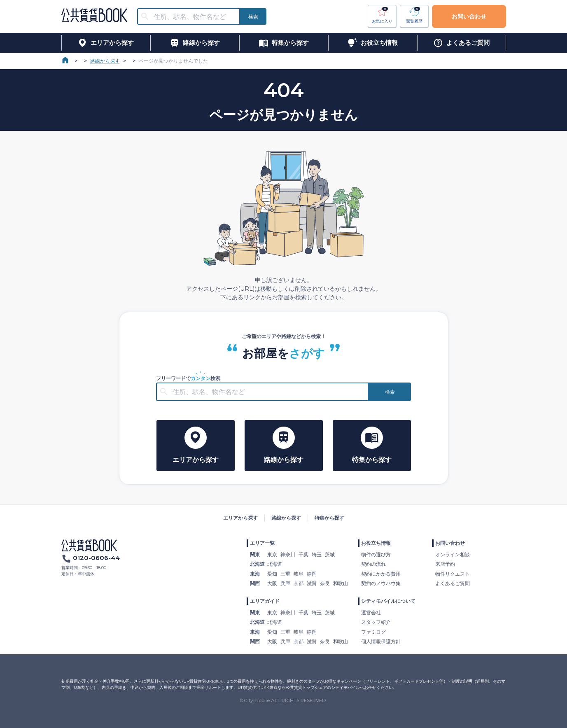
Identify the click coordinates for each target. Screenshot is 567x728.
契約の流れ (373, 564)
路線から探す (105, 61)
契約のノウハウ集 (381, 583)
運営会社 (371, 612)
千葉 (303, 554)
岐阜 (299, 574)
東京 (272, 554)
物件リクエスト (453, 574)
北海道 (275, 564)
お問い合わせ (469, 16)
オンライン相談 (453, 554)
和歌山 (341, 583)
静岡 (312, 574)
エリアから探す (240, 518)
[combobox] (194, 17)
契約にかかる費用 (381, 574)
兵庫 (285, 583)
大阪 (272, 583)
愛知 (272, 574)
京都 (299, 583)
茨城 (330, 554)
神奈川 (288, 554)
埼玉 (317, 554)
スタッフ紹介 (376, 622)
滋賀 (312, 583)
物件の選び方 (376, 554)
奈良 (325, 583)
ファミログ (373, 632)
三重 (285, 574)
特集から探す (329, 518)
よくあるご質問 (453, 583)
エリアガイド (265, 601)
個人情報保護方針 (381, 641)
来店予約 (445, 564)
